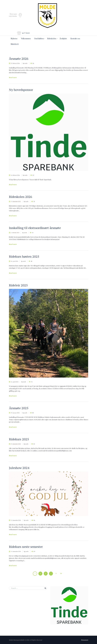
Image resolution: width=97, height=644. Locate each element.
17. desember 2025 (16, 201)
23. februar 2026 (15, 63)
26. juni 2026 (14, 261)
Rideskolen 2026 (21, 197)
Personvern (85, 640)
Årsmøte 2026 (19, 59)
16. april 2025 (15, 382)
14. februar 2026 (15, 175)
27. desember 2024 (16, 444)
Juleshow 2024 (19, 468)
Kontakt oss (75, 39)
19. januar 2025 (15, 413)
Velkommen (26, 39)
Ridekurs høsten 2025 (24, 256)
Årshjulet (63, 39)
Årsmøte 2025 (19, 408)
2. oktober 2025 (15, 233)
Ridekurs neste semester (26, 547)
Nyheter (14, 39)
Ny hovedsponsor (21, 90)
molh (26, 63)
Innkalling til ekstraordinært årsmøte (35, 228)
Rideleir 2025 (18, 285)
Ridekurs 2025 (19, 439)
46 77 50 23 (26, 33)
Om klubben (39, 39)
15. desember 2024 (16, 520)
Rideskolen (52, 39)
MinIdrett (15, 44)
